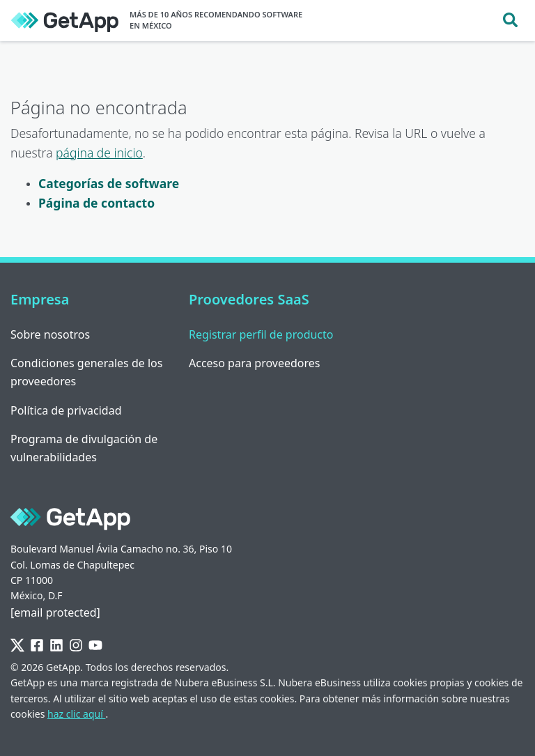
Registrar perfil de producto (261, 334)
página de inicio (99, 153)
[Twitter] (17, 646)
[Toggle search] (510, 21)
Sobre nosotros (50, 334)
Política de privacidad (66, 410)
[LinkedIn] (56, 646)
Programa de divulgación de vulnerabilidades (84, 448)
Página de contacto (96, 203)
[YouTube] (95, 646)
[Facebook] (37, 646)
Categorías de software (109, 183)
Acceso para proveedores (255, 363)
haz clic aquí (76, 714)
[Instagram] (76, 646)
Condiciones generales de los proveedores (86, 372)
